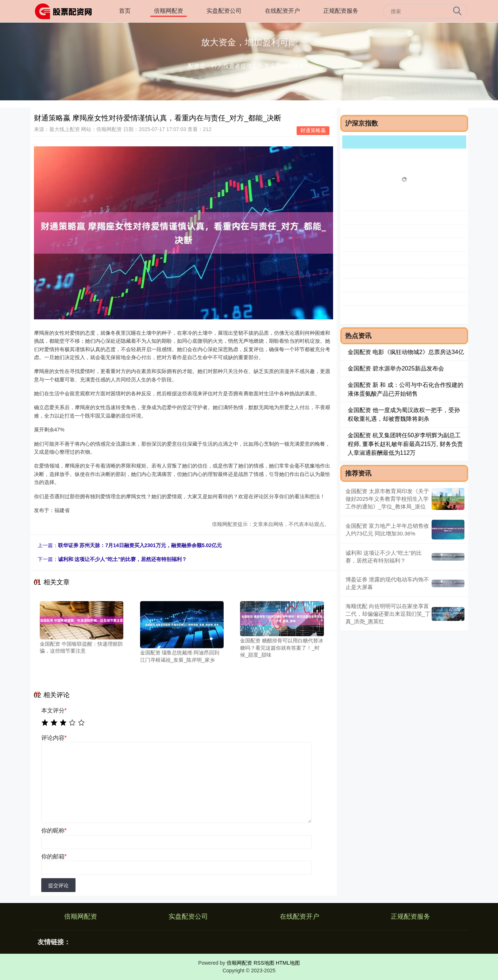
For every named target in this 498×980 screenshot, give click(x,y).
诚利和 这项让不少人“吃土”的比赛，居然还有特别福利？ (123, 559)
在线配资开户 (282, 11)
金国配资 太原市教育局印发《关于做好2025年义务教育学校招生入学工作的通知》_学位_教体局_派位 (387, 499)
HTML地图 (288, 963)
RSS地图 (264, 963)
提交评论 (58, 885)
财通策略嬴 (313, 130)
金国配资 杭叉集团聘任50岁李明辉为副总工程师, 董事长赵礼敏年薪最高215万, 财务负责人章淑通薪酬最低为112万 (405, 444)
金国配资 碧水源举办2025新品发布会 (396, 368)
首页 (125, 11)
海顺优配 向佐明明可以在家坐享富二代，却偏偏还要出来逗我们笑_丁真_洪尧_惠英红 (388, 614)
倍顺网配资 (169, 11)
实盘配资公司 (224, 11)
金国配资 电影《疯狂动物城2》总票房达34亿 (406, 352)
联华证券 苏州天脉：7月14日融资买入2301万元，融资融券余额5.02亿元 (140, 545)
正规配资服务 (341, 11)
